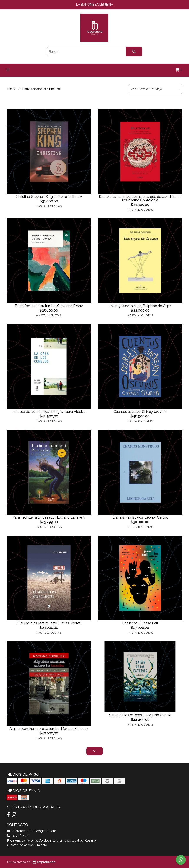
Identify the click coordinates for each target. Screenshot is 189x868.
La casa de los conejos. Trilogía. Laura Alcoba (49, 412)
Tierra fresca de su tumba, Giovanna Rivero (49, 306)
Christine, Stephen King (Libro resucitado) (49, 197)
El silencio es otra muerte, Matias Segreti (49, 623)
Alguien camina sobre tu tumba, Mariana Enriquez (49, 729)
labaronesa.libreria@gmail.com (31, 831)
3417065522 (17, 836)
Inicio (11, 89)
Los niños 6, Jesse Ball (140, 623)
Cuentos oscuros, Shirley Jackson (140, 412)
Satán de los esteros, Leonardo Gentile (140, 715)
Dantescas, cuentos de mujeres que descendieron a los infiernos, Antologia (140, 198)
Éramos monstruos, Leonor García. (140, 517)
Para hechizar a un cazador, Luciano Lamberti (49, 517)
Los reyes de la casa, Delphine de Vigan (140, 306)
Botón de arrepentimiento (27, 845)
